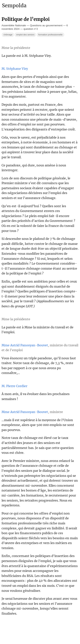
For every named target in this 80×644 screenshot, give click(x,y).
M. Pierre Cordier (14, 386)
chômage (8, 35)
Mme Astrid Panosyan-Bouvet (25, 345)
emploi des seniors (25, 35)
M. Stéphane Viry (15, 69)
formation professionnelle (50, 35)
